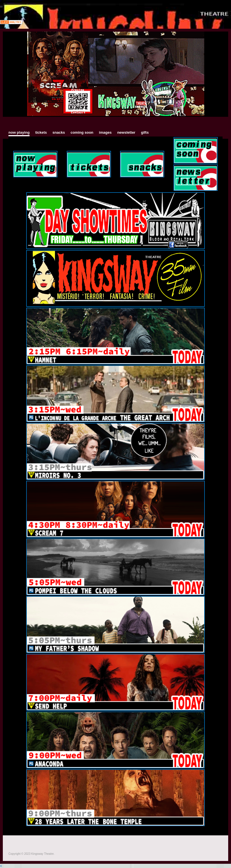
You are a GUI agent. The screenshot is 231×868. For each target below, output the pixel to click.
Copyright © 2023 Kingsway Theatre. (32, 854)
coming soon (82, 132)
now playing (19, 132)
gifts (145, 132)
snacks (59, 132)
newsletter (126, 132)
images (105, 132)
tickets (41, 132)
